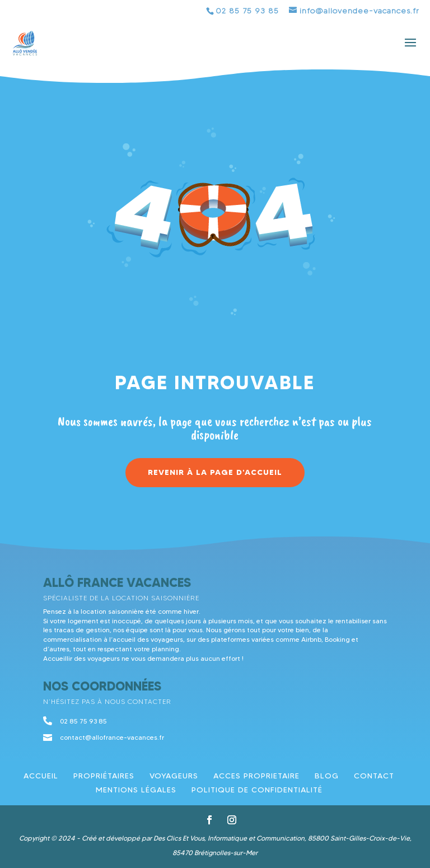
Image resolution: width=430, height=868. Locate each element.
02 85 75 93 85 (247, 11)
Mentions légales (136, 790)
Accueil (41, 776)
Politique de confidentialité (257, 790)
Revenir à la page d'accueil (215, 472)
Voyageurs (174, 776)
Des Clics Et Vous (179, 838)
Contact (374, 776)
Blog (327, 776)
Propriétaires (104, 776)
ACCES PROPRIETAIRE (256, 776)
